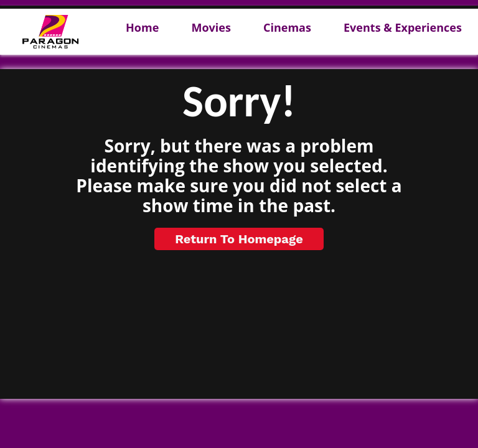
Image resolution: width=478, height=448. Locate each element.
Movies (211, 28)
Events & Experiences (403, 28)
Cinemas (287, 28)
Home (142, 28)
